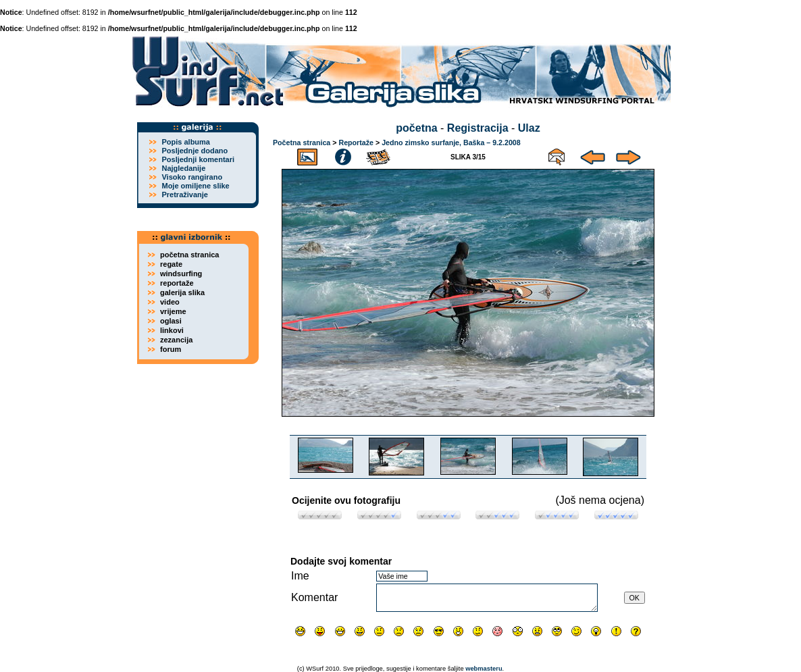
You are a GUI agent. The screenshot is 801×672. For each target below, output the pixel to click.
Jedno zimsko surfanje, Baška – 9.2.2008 (451, 143)
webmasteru (484, 669)
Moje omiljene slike (195, 186)
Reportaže (356, 143)
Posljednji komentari (198, 159)
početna (416, 128)
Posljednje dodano (195, 151)
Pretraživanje (184, 195)
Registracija (478, 128)
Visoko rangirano (192, 177)
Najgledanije (183, 168)
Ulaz (529, 128)
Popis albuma (186, 142)
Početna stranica (302, 143)
